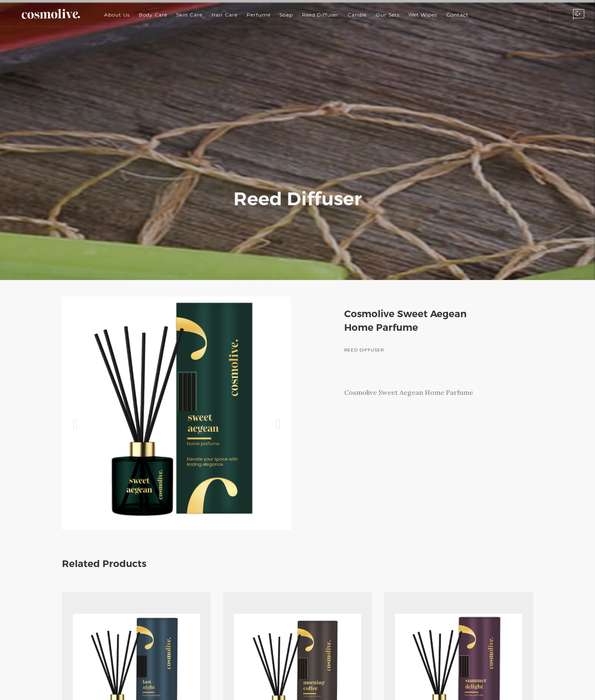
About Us (117, 15)
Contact (457, 15)
